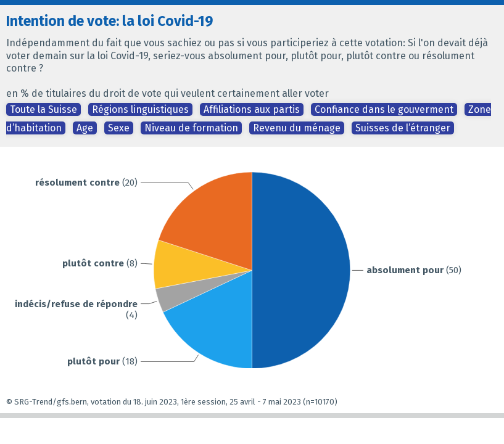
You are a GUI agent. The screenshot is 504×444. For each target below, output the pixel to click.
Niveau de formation (191, 128)
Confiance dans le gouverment (384, 109)
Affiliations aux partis (252, 109)
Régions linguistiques (140, 109)
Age (85, 128)
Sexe (119, 128)
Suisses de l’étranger (403, 128)
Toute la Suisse (43, 109)
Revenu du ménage (297, 128)
